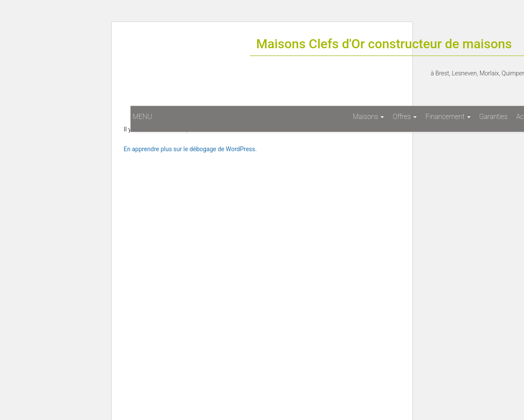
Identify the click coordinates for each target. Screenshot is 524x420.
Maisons (369, 117)
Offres (405, 117)
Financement (448, 117)
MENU (142, 117)
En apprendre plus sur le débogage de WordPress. (190, 149)
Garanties (493, 117)
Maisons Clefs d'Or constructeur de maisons (384, 44)
